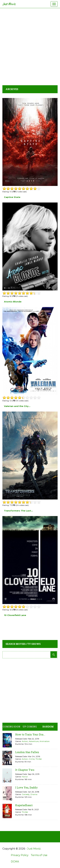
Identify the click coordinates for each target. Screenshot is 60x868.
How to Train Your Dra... (30, 734)
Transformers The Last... (18, 511)
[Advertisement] (30, 46)
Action (25, 741)
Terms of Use (39, 855)
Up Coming (30, 727)
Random (48, 727)
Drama (34, 794)
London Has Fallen (27, 752)
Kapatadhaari (24, 805)
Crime (32, 759)
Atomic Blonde (13, 302)
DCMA (15, 862)
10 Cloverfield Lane (15, 615)
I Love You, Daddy (26, 787)
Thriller (39, 759)
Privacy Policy (20, 855)
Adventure (34, 741)
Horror (25, 777)
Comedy (26, 794)
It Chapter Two (25, 770)
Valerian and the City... (17, 406)
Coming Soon (12, 727)
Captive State (12, 197)
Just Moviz (9, 4)
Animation (45, 741)
